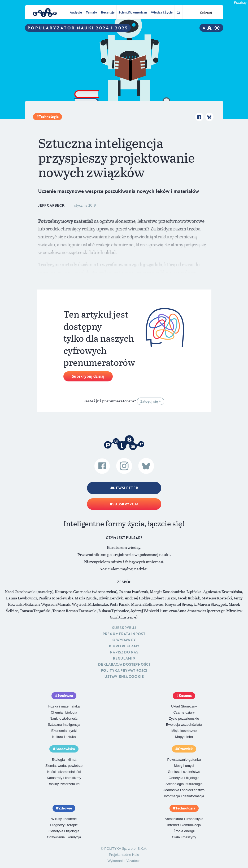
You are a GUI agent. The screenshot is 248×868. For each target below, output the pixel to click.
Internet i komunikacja (184, 825)
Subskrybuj (124, 628)
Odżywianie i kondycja (64, 837)
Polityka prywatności (124, 670)
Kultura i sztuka (64, 737)
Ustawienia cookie (124, 676)
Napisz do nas (124, 652)
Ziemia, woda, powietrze (64, 766)
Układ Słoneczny (184, 706)
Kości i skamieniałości (64, 772)
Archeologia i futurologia (184, 784)
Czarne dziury (184, 712)
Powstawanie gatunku (184, 760)
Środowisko (65, 749)
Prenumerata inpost (124, 634)
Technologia (49, 117)
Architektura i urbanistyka (184, 819)
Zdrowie (65, 808)
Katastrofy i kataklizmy (64, 778)
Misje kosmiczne (184, 731)
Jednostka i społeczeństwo (184, 790)
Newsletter (125, 488)
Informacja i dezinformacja (184, 796)
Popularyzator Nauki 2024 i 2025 (78, 28)
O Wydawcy (124, 640)
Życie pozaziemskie (184, 718)
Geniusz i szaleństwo (184, 772)
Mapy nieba (184, 737)
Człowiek (185, 749)
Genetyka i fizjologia (184, 778)
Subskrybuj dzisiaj (88, 376)
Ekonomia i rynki (64, 731)
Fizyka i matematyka (64, 706)
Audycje (76, 12)
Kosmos (185, 696)
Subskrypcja (125, 504)
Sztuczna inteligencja (64, 725)
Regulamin (124, 658)
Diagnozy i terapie (64, 825)
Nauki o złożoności (64, 718)
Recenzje (108, 12)
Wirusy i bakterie (64, 819)
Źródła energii (184, 831)
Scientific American (133, 12)
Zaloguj (206, 12)
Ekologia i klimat (64, 760)
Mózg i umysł (184, 766)
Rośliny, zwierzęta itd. (64, 784)
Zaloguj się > (151, 401)
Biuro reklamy (124, 646)
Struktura (65, 696)
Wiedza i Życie (162, 12)
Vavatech (134, 861)
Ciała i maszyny (184, 837)
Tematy (92, 12)
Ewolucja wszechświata (184, 725)
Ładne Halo (130, 855)
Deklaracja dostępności (124, 664)
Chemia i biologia (64, 712)
